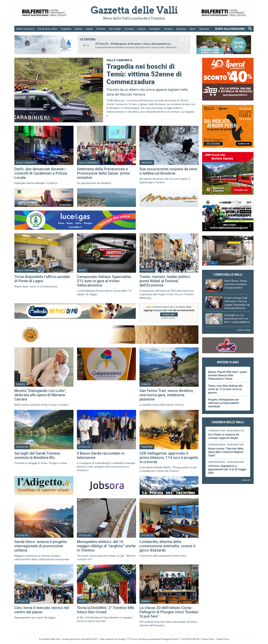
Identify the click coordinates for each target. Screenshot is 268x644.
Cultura (141, 29)
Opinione (204, 29)
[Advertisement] (228, 497)
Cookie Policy (223, 639)
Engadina (66, 29)
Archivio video (244, 330)
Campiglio (155, 29)
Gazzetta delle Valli (228, 575)
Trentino (101, 29)
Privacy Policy (208, 639)
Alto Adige (115, 29)
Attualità (181, 29)
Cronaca (129, 29)
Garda (89, 29)
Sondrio (168, 29)
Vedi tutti (246, 480)
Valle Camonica (25, 29)
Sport (192, 29)
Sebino (79, 29)
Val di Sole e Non (48, 29)
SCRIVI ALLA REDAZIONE (230, 29)
